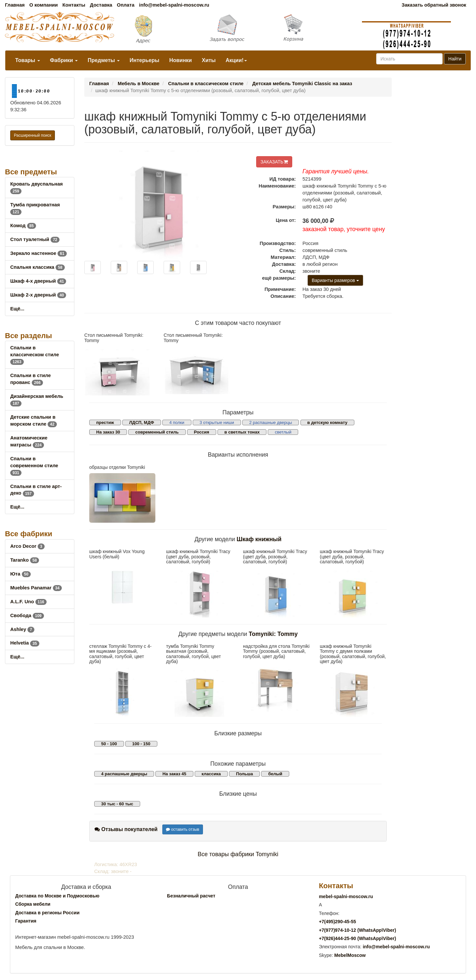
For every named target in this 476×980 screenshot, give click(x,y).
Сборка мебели (33, 904)
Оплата (125, 5)
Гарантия (26, 921)
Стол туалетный (35, 239)
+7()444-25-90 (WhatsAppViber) (358, 938)
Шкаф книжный (259, 539)
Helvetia (25, 643)
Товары (28, 60)
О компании (44, 5)
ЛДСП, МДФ (142, 422)
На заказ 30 (108, 432)
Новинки (181, 60)
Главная (15, 5)
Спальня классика (38, 267)
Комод (23, 226)
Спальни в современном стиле (34, 466)
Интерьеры (144, 60)
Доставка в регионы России (47, 913)
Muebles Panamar (36, 588)
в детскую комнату (328, 422)
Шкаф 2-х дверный (38, 295)
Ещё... (17, 309)
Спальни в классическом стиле (35, 355)
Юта (20, 574)
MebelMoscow (350, 955)
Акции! (236, 60)
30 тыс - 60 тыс (117, 804)
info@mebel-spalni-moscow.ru (174, 5)
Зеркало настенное (39, 253)
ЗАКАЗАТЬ (274, 162)
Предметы (104, 60)
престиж (105, 422)
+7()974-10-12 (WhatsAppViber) (358, 930)
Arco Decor (27, 546)
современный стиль (157, 432)
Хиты (209, 60)
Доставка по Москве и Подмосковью (57, 896)
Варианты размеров (335, 280)
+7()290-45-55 (337, 922)
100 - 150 (141, 744)
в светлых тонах (242, 432)
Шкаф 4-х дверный (38, 281)
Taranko (25, 560)
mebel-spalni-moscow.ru (346, 896)
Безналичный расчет (191, 896)
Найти (455, 59)
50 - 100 (109, 744)
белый (275, 774)
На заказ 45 (174, 774)
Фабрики (64, 60)
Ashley (22, 629)
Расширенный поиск (33, 135)
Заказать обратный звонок (434, 5)
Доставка (101, 5)
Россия (202, 432)
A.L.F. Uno (28, 602)
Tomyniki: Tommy (273, 634)
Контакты (74, 5)
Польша (244, 774)
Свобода (27, 615)
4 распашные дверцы (124, 774)
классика (211, 774)
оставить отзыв (183, 829)
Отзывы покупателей (126, 829)
